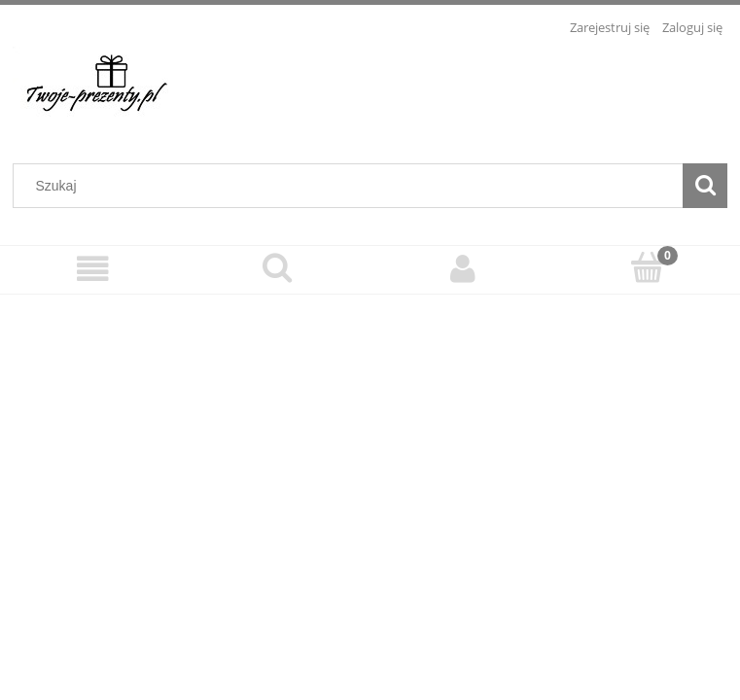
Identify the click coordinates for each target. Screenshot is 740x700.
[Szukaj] (705, 186)
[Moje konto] (463, 269)
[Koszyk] (648, 267)
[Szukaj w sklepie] (352, 186)
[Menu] (92, 269)
